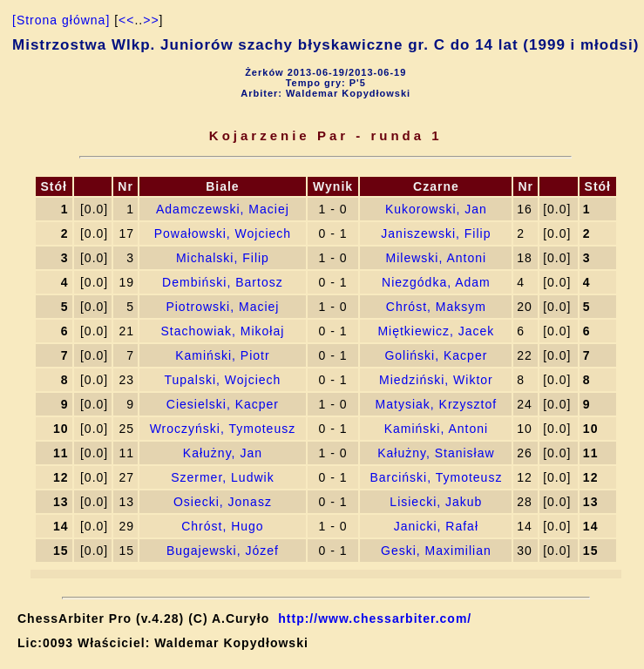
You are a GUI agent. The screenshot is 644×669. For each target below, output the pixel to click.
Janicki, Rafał (436, 526)
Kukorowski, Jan (436, 209)
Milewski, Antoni (437, 258)
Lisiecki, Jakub (436, 502)
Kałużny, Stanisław (436, 453)
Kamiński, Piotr (222, 355)
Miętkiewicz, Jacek (436, 331)
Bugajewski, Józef (223, 551)
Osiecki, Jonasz (223, 502)
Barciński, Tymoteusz (436, 477)
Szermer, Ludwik (222, 477)
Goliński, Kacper (436, 355)
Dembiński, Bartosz (223, 282)
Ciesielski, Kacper (223, 404)
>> (151, 20)
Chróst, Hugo (222, 526)
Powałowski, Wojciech (223, 233)
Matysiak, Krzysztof (437, 404)
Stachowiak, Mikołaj (222, 331)
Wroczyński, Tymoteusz (223, 429)
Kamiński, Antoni (437, 429)
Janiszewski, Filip (436, 233)
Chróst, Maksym (436, 307)
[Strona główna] (61, 20)
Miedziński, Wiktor (436, 380)
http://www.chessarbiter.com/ (375, 618)
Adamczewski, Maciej (223, 209)
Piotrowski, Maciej (222, 307)
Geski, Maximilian (436, 551)
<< (126, 20)
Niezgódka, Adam (436, 282)
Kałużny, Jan (223, 453)
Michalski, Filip (223, 258)
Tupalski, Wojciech (222, 380)
